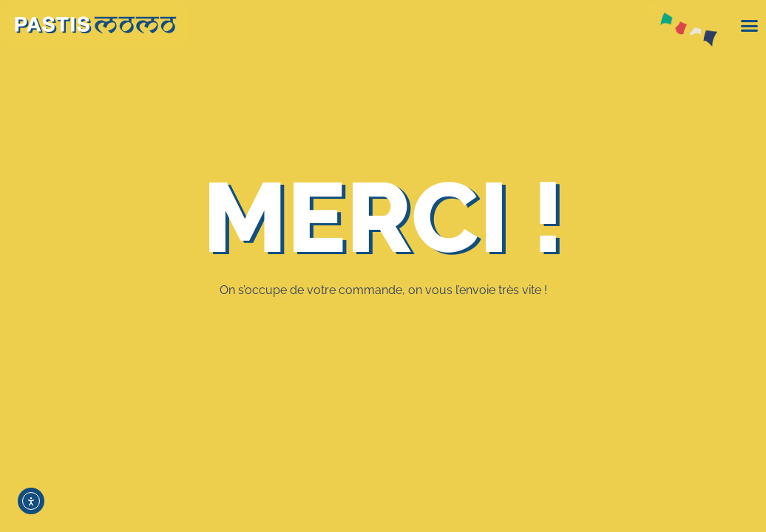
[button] (750, 26)
